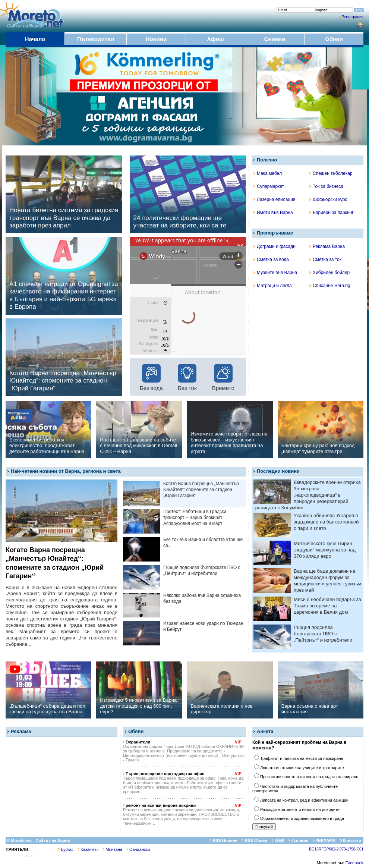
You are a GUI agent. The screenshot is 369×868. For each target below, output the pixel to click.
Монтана (113, 849)
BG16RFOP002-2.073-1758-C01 (336, 849)
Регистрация (353, 17)
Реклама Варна (327, 246)
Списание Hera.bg (330, 286)
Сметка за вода (271, 260)
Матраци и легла (273, 286)
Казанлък (88, 849)
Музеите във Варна (275, 273)
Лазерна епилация (274, 199)
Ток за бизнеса (326, 186)
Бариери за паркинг (332, 213)
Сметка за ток (325, 260)
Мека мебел (268, 173)
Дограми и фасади (275, 246)
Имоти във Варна (273, 213)
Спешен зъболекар (331, 173)
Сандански (138, 849)
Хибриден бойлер (329, 273)
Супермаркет (269, 186)
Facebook (354, 863)
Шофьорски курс (328, 199)
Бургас (66, 849)
